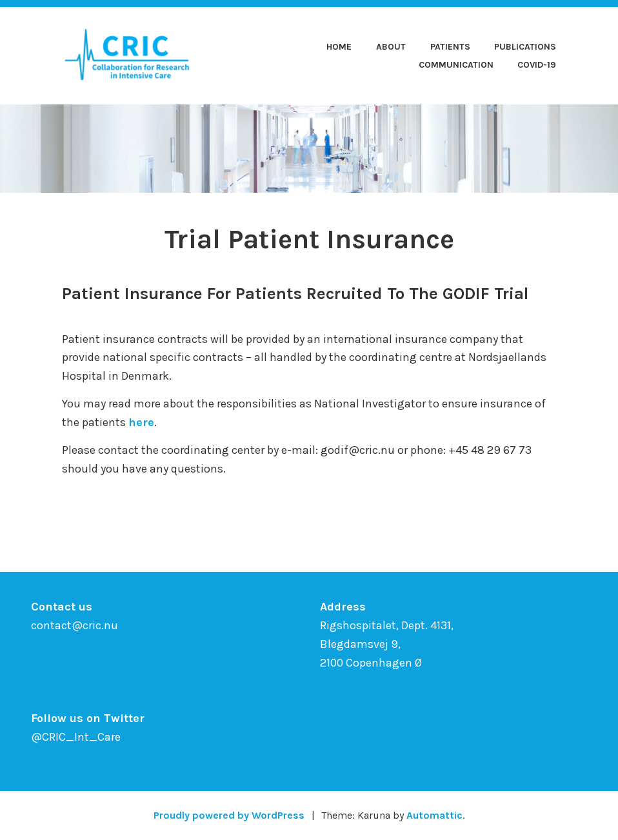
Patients (450, 47)
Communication (456, 65)
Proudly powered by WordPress (229, 815)
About (391, 47)
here (141, 422)
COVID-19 (537, 65)
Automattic (434, 815)
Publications (525, 47)
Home (339, 47)
